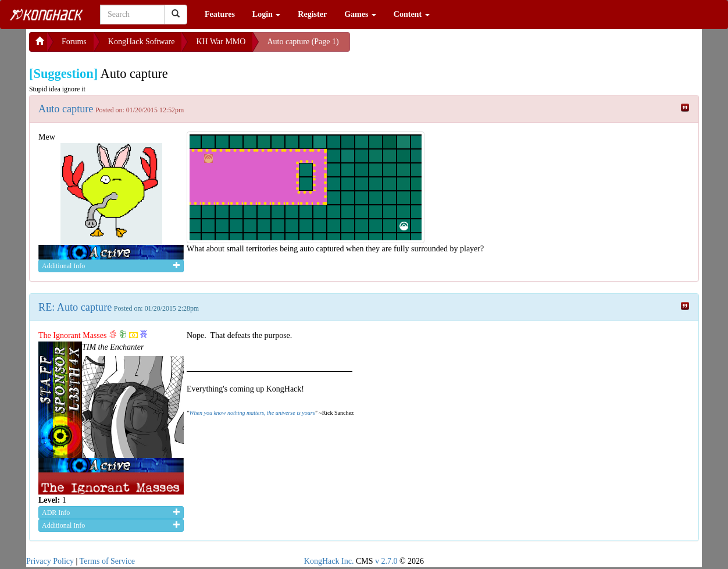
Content (412, 14)
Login (267, 14)
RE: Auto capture (75, 307)
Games (360, 14)
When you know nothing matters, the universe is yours (252, 413)
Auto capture (66, 109)
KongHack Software (142, 42)
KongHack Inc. (329, 561)
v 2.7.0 (386, 561)
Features (220, 14)
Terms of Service (107, 561)
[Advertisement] (443, 47)
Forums (74, 42)
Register (312, 14)
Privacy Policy (50, 561)
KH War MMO (221, 42)
